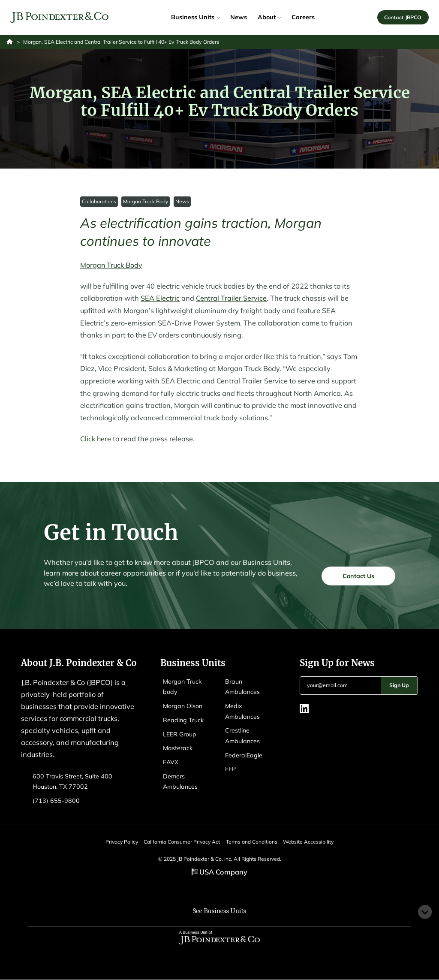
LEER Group (180, 734)
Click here (96, 439)
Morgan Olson (183, 706)
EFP (230, 769)
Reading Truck (183, 720)
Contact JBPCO (403, 17)
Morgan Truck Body (146, 202)
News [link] (239, 18)
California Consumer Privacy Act (180, 842)
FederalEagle (244, 755)
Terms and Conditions (254, 842)
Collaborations (99, 202)
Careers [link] (303, 18)
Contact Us (358, 576)
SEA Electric (160, 299)
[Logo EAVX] (60, 18)
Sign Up (399, 686)
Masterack (178, 748)
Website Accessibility (316, 842)
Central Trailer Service (232, 299)
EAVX (171, 763)
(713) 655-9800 (56, 801)
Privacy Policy (114, 842)
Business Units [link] (195, 18)
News (182, 202)
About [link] (269, 18)
